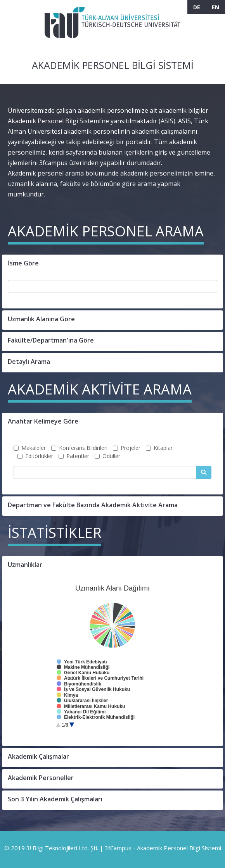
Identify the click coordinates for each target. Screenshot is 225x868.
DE (197, 7)
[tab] (112, 264)
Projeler (127, 448)
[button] (112, 264)
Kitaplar (159, 448)
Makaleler (30, 448)
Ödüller (107, 456)
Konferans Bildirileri (79, 448)
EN (215, 7)
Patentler (74, 456)
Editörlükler (35, 456)
